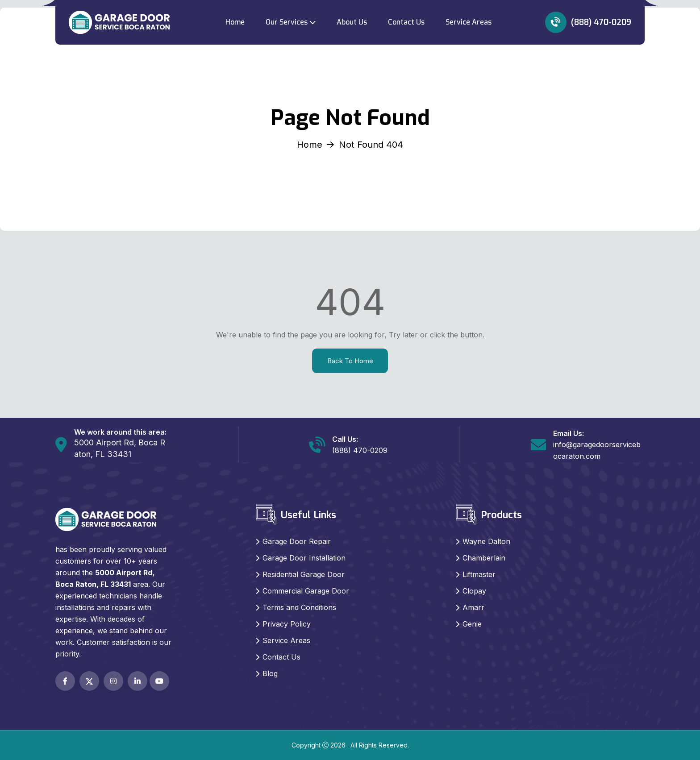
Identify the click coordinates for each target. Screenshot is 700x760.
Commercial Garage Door (306, 591)
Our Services (287, 22)
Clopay (474, 591)
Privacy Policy (287, 624)
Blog (270, 673)
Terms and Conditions (299, 607)
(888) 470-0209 (588, 22)
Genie (472, 624)
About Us (352, 22)
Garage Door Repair (297, 541)
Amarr (473, 607)
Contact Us (406, 22)
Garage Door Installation (304, 558)
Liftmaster (479, 574)
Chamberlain (484, 558)
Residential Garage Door (304, 574)
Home (235, 22)
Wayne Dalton (486, 541)
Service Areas (469, 22)
